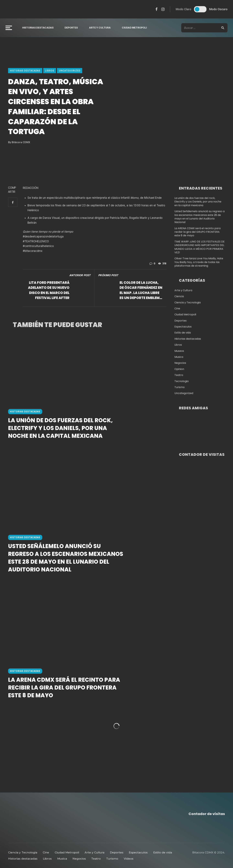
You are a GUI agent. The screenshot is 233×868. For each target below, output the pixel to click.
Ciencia (179, 296)
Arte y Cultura (100, 28)
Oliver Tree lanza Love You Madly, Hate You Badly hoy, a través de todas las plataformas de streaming (199, 262)
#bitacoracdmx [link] (33, 251)
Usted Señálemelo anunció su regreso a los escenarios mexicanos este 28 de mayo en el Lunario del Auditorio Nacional (66, 587)
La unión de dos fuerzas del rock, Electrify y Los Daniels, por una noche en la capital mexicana (60, 443)
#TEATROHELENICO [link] (36, 241)
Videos (129, 859)
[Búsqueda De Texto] (204, 28)
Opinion (179, 369)
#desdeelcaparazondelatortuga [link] (43, 236)
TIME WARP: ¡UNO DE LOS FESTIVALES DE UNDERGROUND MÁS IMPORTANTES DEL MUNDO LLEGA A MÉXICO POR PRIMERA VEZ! (200, 247)
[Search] (223, 28)
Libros (50, 71)
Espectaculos (183, 327)
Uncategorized (70, 71)
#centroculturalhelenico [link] (38, 246)
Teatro (179, 375)
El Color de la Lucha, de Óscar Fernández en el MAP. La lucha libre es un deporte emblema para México (141, 290)
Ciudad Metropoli (134, 28)
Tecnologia (181, 381)
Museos (179, 351)
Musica (179, 357)
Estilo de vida (183, 333)
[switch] (200, 9)
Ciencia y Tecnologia (188, 303)
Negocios (180, 363)
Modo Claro (183, 9)
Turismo (180, 387)
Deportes (71, 28)
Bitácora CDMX (19, 142)
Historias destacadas (38, 28)
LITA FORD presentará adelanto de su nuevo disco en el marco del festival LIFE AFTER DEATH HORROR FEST (49, 290)
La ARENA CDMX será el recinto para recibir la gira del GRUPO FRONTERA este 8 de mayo (64, 731)
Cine (177, 309)
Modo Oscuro (218, 9)
